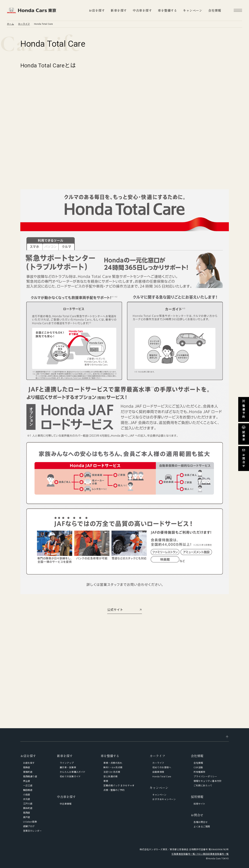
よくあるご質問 (202, 827)
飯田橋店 (28, 790)
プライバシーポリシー (205, 777)
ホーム (10, 24)
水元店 (27, 799)
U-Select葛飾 (30, 822)
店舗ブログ (29, 826)
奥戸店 (27, 817)
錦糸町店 (28, 808)
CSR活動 (198, 767)
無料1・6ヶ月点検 (113, 767)
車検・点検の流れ (113, 763)
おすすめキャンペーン (164, 799)
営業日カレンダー (32, 831)
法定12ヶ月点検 (112, 772)
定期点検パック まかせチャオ (119, 786)
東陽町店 (28, 772)
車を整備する (167, 10)
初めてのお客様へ (162, 767)
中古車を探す (142, 10)
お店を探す (97, 10)
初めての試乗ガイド (70, 777)
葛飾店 (27, 767)
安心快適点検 (110, 777)
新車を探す (119, 10)
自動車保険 (158, 772)
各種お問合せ (201, 822)
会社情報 (215, 10)
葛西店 (27, 813)
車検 (106, 781)
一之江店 (28, 786)
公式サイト (115, 610)
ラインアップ (67, 763)
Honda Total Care (162, 777)
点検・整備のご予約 (114, 790)
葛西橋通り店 (30, 777)
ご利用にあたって (203, 786)
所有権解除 (199, 772)
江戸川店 (28, 804)
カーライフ (24, 24)
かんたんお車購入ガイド (73, 772)
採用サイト (199, 804)
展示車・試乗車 (68, 767)
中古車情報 (66, 804)
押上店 (27, 781)
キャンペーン (193, 10)
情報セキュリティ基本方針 (208, 781)
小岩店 (27, 795)
